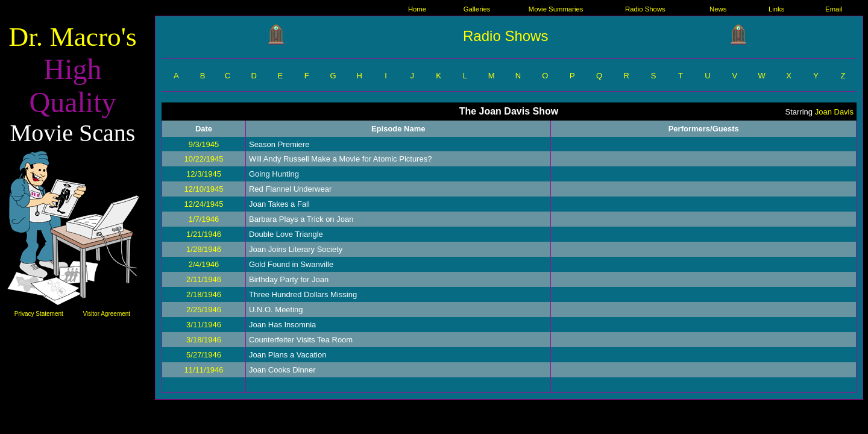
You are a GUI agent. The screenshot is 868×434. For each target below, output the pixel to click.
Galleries (477, 9)
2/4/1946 (204, 264)
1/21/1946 (204, 234)
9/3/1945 (204, 144)
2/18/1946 (204, 294)
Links (776, 9)
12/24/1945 (203, 204)
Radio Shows (645, 9)
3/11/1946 (204, 325)
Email (834, 9)
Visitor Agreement (106, 314)
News (718, 9)
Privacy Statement (39, 314)
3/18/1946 (204, 340)
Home (417, 9)
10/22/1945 (203, 159)
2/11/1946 (204, 279)
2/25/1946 (204, 310)
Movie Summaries (556, 9)
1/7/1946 (204, 219)
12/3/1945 (204, 174)
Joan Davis (834, 112)
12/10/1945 (203, 189)
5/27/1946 (204, 355)
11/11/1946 (203, 370)
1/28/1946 (204, 249)
